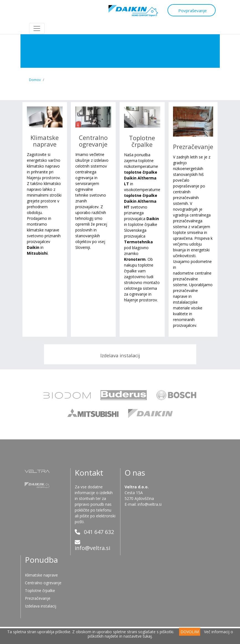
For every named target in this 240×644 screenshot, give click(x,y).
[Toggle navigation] (37, 28)
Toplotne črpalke (142, 141)
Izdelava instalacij (120, 355)
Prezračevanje (193, 147)
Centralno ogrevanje (93, 141)
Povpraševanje (188, 10)
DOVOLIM (190, 632)
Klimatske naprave (45, 141)
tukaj (147, 636)
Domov (35, 80)
